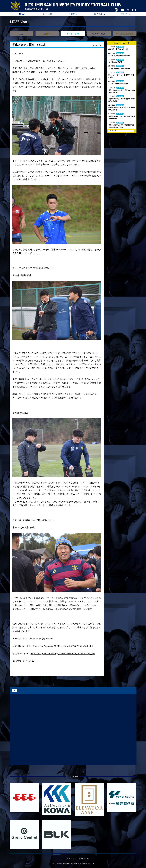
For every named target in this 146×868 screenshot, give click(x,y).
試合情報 (98, 14)
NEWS (22, 14)
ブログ (124, 14)
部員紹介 (73, 14)
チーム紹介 (48, 14)
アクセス (61, 858)
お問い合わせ (84, 858)
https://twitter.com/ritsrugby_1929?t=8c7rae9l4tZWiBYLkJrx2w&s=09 (60, 646)
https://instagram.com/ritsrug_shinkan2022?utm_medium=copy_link (63, 654)
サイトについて (71, 858)
